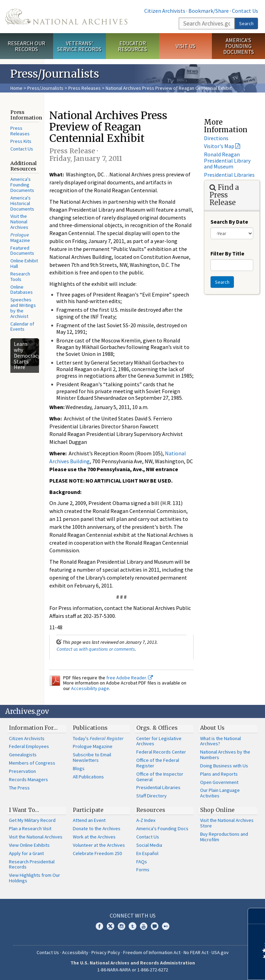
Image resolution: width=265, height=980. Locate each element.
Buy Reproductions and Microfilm (224, 837)
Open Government (219, 782)
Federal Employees (29, 746)
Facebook (99, 926)
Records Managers (28, 779)
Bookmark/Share (209, 11)
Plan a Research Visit (30, 828)
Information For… (33, 728)
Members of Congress (32, 763)
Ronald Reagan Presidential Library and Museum (227, 160)
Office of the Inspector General (160, 777)
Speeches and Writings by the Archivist (23, 308)
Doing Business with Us (224, 766)
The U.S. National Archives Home (66, 17)
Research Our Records (26, 46)
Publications (90, 728)
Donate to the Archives (97, 828)
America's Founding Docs (162, 828)
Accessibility (75, 952)
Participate (88, 810)
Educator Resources (132, 46)
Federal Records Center (161, 752)
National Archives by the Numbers (225, 755)
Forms (143, 870)
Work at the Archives (94, 837)
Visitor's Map (219, 146)
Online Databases (22, 290)
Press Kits (21, 141)
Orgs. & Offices (157, 728)
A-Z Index (146, 820)
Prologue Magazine (93, 746)
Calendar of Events (22, 327)
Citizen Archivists (165, 11)
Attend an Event (89, 820)
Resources (151, 810)
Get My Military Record (32, 820)
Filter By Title (227, 253)
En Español (147, 853)
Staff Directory (151, 796)
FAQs (142, 862)
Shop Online (217, 810)
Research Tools (20, 276)
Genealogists (23, 755)
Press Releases (85, 88)
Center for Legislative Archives (159, 741)
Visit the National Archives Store (227, 823)
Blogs (79, 768)
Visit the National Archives (19, 222)
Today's (98, 738)
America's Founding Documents (239, 46)
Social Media (149, 845)
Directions (216, 138)
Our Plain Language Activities (220, 793)
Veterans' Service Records (79, 46)
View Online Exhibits (29, 845)
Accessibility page (90, 688)
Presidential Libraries (229, 175)
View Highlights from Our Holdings (35, 878)
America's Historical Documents (22, 203)
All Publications (88, 777)
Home (16, 88)
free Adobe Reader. (130, 678)
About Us (212, 728)
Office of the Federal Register (158, 763)
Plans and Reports (219, 774)
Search (246, 23)
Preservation (22, 771)
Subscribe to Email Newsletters (92, 757)
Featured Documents (22, 251)
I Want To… (24, 810)
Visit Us (185, 46)
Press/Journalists (45, 88)
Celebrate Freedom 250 (97, 853)
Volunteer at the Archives (99, 845)
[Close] (257, 916)
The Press (19, 788)
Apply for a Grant (26, 853)
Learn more (204, 968)
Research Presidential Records (32, 864)
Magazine (20, 237)
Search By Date (229, 222)
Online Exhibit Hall (24, 263)
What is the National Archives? (220, 741)
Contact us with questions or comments (96, 649)
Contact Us (245, 11)
